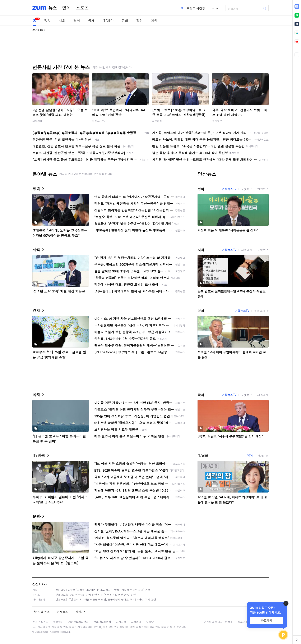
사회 (62, 21)
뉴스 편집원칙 (40, 622)
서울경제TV (261, 311)
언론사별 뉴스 (41, 612)
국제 (91, 21)
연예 (66, 8)
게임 (154, 21)
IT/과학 (108, 21)
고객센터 (136, 622)
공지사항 (121, 622)
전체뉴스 (62, 612)
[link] (297, 6)
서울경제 (37, 121)
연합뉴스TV (99, 121)
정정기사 (38, 584)
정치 (47, 21)
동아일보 (217, 121)
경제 (77, 21)
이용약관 (58, 622)
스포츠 (82, 8)
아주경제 (157, 121)
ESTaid (39, 632)
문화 (125, 21)
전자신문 (263, 456)
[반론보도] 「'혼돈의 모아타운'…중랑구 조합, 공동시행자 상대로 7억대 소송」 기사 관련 (105, 599)
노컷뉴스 (247, 189)
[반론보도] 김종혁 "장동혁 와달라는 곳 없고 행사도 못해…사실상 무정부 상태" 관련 (102, 590)
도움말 (150, 622)
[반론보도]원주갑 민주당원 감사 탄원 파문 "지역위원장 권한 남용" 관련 (95, 595)
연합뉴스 (263, 189)
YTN (250, 456)
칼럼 (139, 21)
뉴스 (53, 8)
